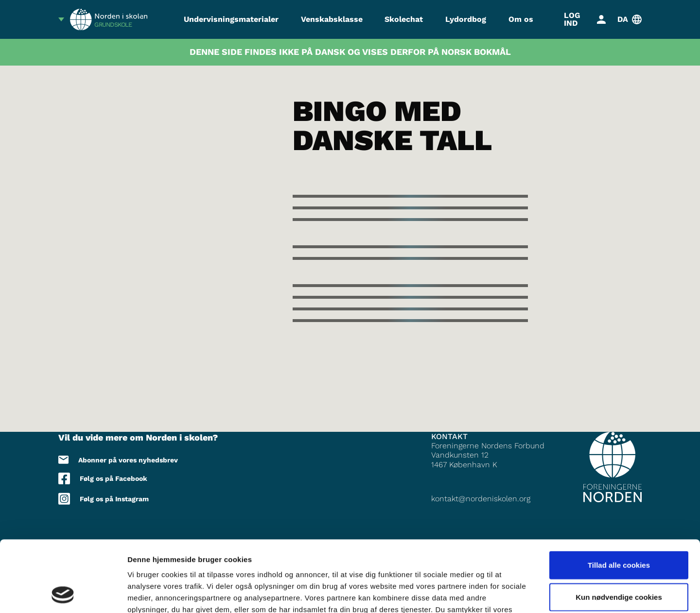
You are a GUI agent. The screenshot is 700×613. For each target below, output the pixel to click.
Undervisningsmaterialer (231, 19)
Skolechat (404, 19)
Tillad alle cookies (619, 498)
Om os (521, 19)
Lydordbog (466, 19)
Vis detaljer (505, 594)
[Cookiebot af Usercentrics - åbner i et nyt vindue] (63, 594)
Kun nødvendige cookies (619, 530)
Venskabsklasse (332, 19)
